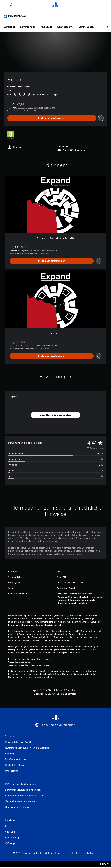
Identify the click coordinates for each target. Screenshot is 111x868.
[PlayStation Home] (56, 5)
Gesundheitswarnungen (20, 662)
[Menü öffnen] (4, 5)
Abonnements (65, 27)
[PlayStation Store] (16, 16)
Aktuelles (10, 27)
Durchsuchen (86, 27)
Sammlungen (28, 27)
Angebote (46, 27)
